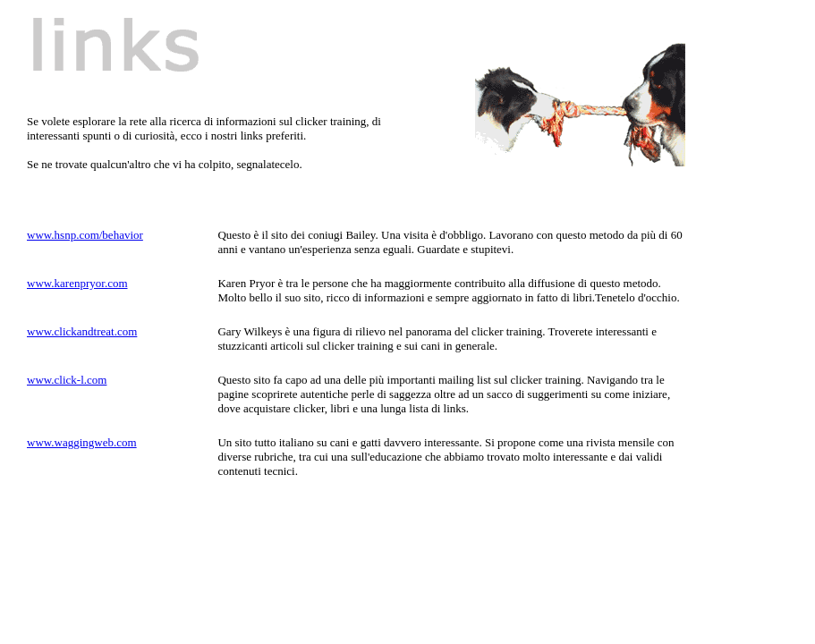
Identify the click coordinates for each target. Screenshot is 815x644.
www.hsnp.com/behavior (85, 235)
